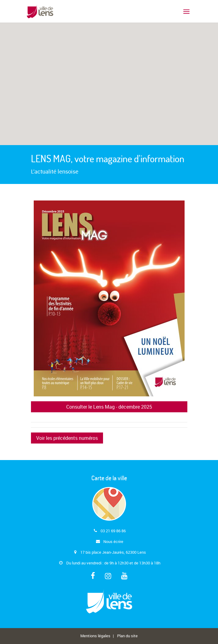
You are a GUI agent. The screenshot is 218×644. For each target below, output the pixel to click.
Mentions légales (95, 636)
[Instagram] (108, 576)
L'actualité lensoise (55, 171)
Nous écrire (113, 541)
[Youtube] (124, 576)
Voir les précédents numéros (67, 438)
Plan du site (127, 636)
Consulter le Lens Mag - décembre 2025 (109, 407)
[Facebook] (93, 576)
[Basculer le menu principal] (186, 11)
